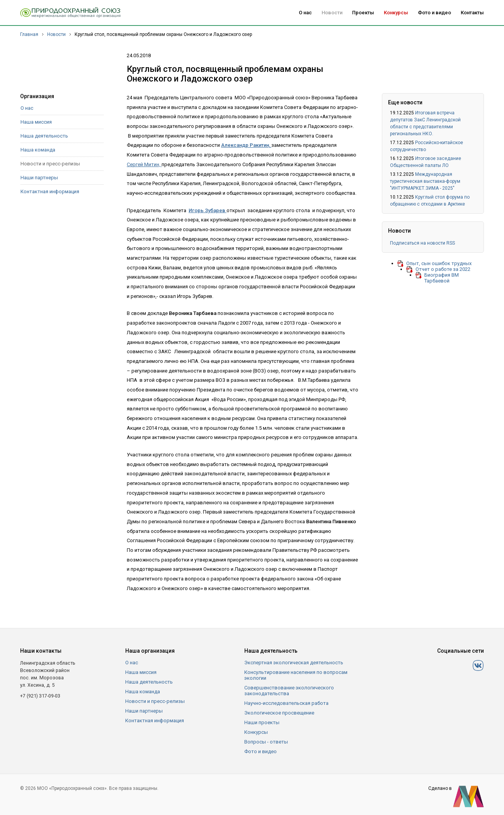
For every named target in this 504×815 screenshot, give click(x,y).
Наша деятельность (44, 136)
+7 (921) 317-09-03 (40, 696)
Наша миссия (36, 122)
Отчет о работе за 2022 (443, 269)
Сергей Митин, (144, 164)
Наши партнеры (39, 178)
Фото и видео (434, 13)
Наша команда (38, 150)
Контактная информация (50, 191)
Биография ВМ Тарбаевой (442, 278)
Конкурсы (396, 13)
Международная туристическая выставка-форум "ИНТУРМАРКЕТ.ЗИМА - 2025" (425, 181)
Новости (332, 13)
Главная (29, 34)
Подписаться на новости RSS (422, 243)
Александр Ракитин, (246, 145)
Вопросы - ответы (266, 742)
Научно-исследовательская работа (286, 703)
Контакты (472, 13)
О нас (305, 13)
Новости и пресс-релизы (50, 164)
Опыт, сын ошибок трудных (439, 263)
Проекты (363, 13)
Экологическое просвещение (279, 713)
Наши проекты (262, 722)
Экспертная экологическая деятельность (294, 663)
